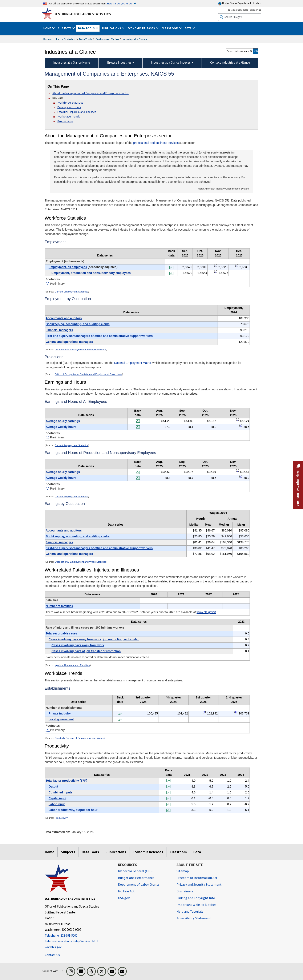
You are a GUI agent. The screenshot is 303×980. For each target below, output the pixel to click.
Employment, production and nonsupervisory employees (91, 273)
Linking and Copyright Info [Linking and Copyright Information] (196, 898)
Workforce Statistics (70, 103)
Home (50, 852)
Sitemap (183, 871)
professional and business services (156, 143)
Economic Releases (148, 852)
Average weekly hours (61, 427)
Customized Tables (107, 39)
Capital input (57, 798)
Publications (116, 852)
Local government (61, 719)
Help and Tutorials (190, 911)
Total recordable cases (61, 633)
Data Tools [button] (87, 28)
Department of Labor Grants (139, 884)
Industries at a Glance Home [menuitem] (72, 62)
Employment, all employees (68, 267)
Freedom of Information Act (197, 878)
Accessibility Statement (194, 918)
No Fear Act (126, 891)
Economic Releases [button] (142, 28)
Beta (197, 852)
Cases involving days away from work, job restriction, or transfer (94, 639)
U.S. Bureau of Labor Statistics (83, 14)
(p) (48, 284)
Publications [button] (112, 28)
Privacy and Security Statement (199, 884)
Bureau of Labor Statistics (59, 39)
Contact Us (52, 955)
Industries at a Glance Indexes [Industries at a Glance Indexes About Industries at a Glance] (171, 62)
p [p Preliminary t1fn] (216, 266)
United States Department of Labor (240, 3)
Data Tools (86, 39)
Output (53, 786)
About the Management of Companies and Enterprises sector (90, 93)
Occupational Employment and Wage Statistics (80, 350)
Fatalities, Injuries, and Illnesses (77, 112)
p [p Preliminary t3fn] (237, 419)
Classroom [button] (170, 28)
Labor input (57, 804)
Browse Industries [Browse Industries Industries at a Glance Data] (119, 62)
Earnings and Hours (69, 107)
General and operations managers (69, 342)
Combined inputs (61, 792)
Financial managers (59, 330)
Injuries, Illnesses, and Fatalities (72, 665)
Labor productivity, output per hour (73, 810)
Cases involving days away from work (78, 645)
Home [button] (48, 28)
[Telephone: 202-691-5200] (78, 936)
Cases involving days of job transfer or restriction (86, 651)
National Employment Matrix (133, 363)
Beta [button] (188, 28)
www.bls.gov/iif (206, 612)
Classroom (178, 852)
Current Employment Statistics (71, 292)
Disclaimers (185, 891)
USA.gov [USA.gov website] (124, 898)
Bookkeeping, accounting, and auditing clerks (78, 324)
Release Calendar (238, 10)
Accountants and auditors (64, 318)
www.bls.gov (53, 947)
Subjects (68, 852)
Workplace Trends (69, 116)
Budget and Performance (136, 878)
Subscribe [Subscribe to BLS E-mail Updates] (256, 10)
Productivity (65, 121)
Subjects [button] (65, 28)
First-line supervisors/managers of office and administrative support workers (99, 336)
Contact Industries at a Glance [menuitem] (230, 62)
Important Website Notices (196, 905)
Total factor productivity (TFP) (66, 781)
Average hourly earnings (63, 421)
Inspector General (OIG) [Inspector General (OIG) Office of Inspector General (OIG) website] (135, 871)
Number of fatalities (59, 606)
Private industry (60, 713)
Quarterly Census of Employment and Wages (80, 738)
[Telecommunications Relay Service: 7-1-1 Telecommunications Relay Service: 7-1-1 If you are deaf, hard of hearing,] (78, 941)
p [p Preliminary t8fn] (204, 712)
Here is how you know (120, 3)
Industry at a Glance (135, 39)
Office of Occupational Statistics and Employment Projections (88, 374)
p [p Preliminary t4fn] (237, 470)
